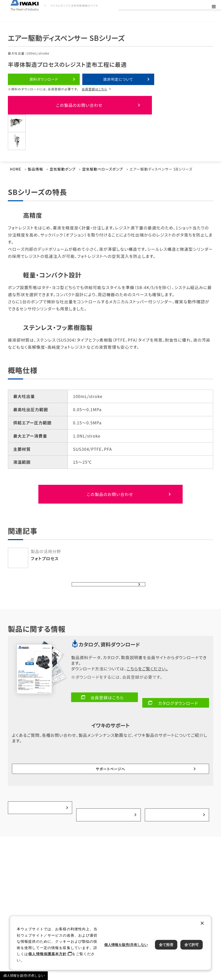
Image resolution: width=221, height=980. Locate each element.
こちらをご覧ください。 (147, 662)
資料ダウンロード (44, 79)
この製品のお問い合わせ (37, 102)
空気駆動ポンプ (62, 163)
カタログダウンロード (178, 691)
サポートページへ (110, 741)
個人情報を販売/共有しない (24, 976)
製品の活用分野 (39, 764)
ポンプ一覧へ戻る (105, 574)
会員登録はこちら (94, 89)
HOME (16, 163)
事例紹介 (107, 764)
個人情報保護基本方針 (47, 954)
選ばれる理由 (176, 764)
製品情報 (35, 163)
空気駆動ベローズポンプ (102, 163)
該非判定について (118, 79)
